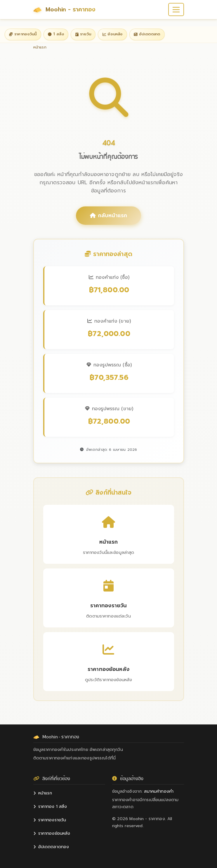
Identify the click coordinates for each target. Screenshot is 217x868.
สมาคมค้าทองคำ (159, 791)
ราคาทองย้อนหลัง (52, 833)
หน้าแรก (43, 793)
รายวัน (83, 34)
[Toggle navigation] (176, 9)
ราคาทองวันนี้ (23, 34)
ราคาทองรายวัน (50, 820)
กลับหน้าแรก (108, 215)
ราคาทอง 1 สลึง (50, 807)
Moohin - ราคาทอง (65, 10)
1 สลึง (56, 34)
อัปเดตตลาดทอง (51, 847)
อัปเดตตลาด (147, 34)
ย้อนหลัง (113, 34)
